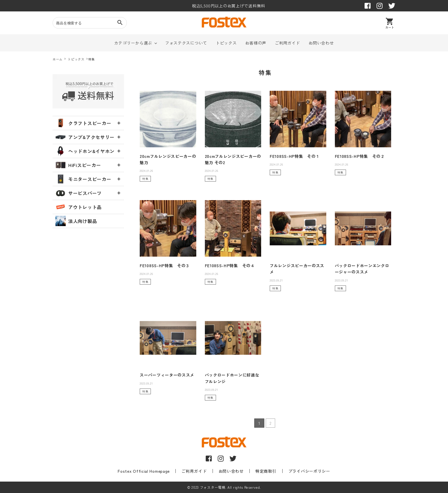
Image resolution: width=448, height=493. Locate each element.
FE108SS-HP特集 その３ (165, 265)
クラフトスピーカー (83, 123)
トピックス (226, 43)
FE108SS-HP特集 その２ (360, 156)
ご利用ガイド (287, 43)
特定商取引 (262, 471)
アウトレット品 (79, 207)
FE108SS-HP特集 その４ (230, 265)
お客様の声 (256, 43)
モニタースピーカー (83, 179)
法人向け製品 (76, 221)
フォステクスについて (186, 43)
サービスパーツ (79, 193)
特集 (145, 179)
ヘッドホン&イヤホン (85, 151)
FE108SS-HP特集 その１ (295, 156)
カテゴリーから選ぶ (133, 43)
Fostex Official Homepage (151, 471)
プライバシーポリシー (302, 471)
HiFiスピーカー (78, 165)
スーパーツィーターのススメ (167, 375)
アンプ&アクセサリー (85, 137)
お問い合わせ (321, 43)
